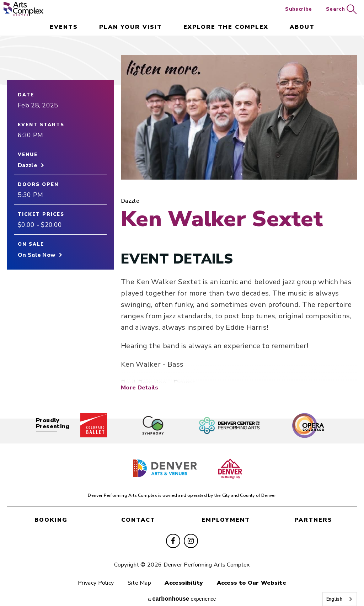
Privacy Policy (96, 575)
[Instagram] (191, 533)
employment (226, 512)
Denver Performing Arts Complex (23, 9)
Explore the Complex (226, 27)
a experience (182, 591)
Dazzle (28, 165)
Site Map (139, 575)
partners (313, 512)
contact (138, 512)
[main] (182, 220)
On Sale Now (37, 255)
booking (51, 512)
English (334, 599)
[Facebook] (173, 533)
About (302, 27)
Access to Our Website (251, 575)
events (64, 27)
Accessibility (184, 575)
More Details (140, 379)
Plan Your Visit (131, 27)
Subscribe (298, 9)
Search (341, 9)
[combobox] (340, 599)
